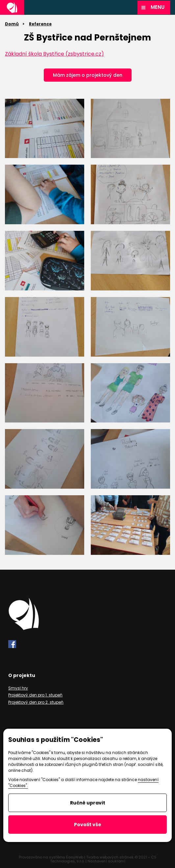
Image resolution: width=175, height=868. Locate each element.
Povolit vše (88, 825)
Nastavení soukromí (106, 861)
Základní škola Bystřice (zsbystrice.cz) (54, 54)
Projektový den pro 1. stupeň (35, 695)
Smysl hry (18, 688)
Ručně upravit (88, 803)
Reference (40, 24)
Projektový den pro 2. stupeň (36, 702)
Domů (12, 24)
